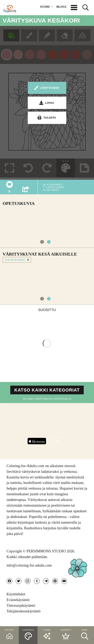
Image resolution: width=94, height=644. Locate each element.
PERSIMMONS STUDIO (46, 556)
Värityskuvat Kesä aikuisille (40, 256)
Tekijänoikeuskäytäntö (24, 617)
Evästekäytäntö (18, 606)
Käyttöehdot (16, 601)
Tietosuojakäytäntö (21, 612)
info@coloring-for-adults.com (29, 570)
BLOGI (61, 7)
